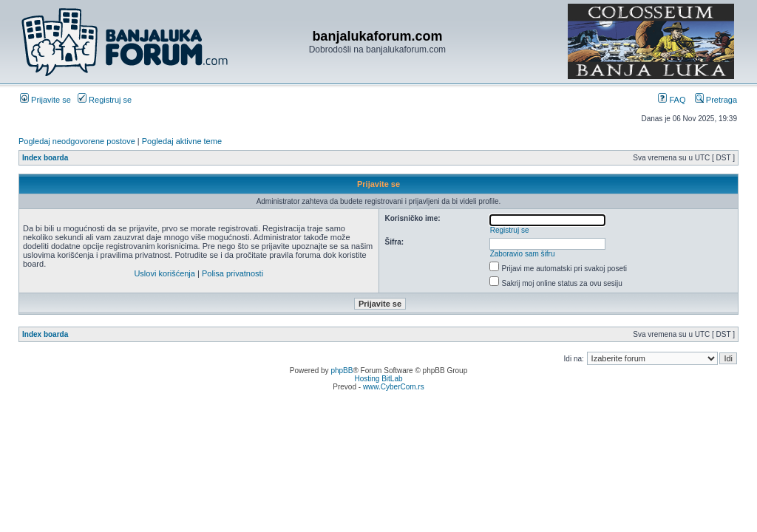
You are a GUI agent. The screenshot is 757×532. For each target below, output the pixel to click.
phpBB (342, 371)
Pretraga (716, 100)
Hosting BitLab (378, 379)
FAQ (672, 100)
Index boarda (45, 158)
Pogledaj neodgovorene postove (77, 141)
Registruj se (105, 100)
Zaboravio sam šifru (523, 254)
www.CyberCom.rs (394, 387)
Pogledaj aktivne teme (182, 141)
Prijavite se (45, 100)
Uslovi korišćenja (164, 273)
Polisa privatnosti (232, 273)
